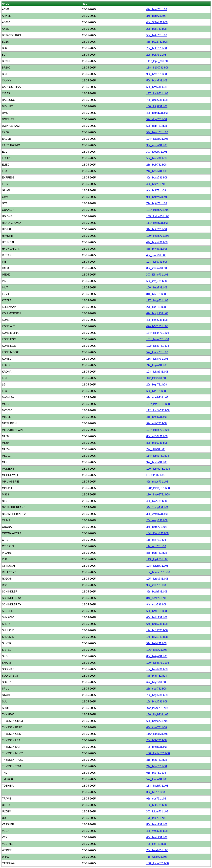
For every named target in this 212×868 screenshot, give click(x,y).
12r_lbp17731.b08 (157, 630)
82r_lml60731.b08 (157, 443)
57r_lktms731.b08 (157, 779)
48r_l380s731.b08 (157, 22)
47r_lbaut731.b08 (157, 9)
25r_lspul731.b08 (156, 689)
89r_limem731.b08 (157, 268)
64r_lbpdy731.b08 (157, 624)
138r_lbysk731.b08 (157, 863)
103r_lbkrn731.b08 (157, 372)
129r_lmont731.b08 (158, 236)
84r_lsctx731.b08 (156, 605)
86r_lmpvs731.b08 (157, 482)
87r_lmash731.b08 (157, 398)
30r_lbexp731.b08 (157, 178)
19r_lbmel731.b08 (157, 702)
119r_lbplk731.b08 (157, 559)
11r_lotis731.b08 (156, 540)
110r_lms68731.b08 (158, 495)
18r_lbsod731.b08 (157, 669)
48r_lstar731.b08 (156, 255)
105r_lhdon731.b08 (158, 216)
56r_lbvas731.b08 (157, 824)
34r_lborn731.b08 (157, 527)
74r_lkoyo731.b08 (157, 365)
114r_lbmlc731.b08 (158, 456)
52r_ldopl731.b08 (157, 119)
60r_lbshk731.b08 (157, 617)
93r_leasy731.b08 (157, 145)
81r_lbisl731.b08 (156, 294)
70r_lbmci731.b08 (157, 747)
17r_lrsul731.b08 (156, 818)
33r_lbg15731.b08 (157, 42)
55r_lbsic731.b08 (156, 158)
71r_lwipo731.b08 (157, 857)
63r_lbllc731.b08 (156, 391)
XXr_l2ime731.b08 (157, 275)
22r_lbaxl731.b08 (156, 29)
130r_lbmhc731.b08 (158, 753)
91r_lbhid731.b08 (157, 229)
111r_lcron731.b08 (157, 223)
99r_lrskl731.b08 (156, 585)
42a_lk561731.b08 (157, 326)
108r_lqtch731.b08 (157, 566)
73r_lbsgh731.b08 (157, 695)
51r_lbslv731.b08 (156, 643)
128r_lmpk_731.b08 (158, 488)
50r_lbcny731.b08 (157, 81)
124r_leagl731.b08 (157, 139)
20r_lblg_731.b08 (157, 385)
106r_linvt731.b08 (157, 288)
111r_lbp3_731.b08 (158, 61)
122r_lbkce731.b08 (158, 346)
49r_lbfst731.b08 (156, 184)
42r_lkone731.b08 (157, 320)
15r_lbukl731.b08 (156, 805)
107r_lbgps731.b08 (158, 430)
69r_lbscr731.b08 (157, 611)
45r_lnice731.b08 (156, 501)
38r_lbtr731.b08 (156, 792)
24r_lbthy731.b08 (157, 766)
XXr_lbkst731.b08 (157, 378)
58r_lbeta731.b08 (157, 35)
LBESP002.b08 (155, 475)
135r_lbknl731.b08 (157, 359)
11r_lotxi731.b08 (156, 546)
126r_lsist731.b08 (157, 650)
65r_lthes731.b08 (157, 727)
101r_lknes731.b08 (158, 339)
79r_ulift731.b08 (156, 449)
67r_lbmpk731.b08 (157, 313)
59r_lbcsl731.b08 (156, 87)
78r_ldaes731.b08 (157, 100)
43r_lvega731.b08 (157, 831)
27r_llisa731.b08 (156, 307)
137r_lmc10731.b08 (158, 404)
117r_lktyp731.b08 (157, 300)
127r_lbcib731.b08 (157, 93)
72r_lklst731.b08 (156, 844)
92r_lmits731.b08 (156, 423)
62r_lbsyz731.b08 (157, 682)
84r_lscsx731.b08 (157, 598)
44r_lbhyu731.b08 (157, 242)
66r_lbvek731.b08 (157, 837)
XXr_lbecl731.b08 (157, 152)
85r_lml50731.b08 (157, 436)
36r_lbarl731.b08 (156, 16)
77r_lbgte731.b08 (157, 203)
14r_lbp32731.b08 (157, 637)
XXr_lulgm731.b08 (157, 812)
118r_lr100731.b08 (157, 68)
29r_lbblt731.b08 (156, 55)
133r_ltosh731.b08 (157, 786)
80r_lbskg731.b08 (157, 656)
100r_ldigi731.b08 (157, 106)
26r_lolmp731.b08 (157, 520)
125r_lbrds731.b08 (157, 579)
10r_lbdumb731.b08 (158, 572)
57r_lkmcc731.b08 (157, 352)
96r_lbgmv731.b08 (157, 197)
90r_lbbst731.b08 (157, 74)
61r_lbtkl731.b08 (156, 773)
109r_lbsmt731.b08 (158, 663)
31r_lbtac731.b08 (157, 760)
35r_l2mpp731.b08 (157, 507)
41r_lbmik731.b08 (157, 417)
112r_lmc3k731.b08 (158, 410)
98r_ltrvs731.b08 (156, 799)
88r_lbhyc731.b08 (157, 249)
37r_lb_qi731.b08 (157, 676)
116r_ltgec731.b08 (157, 734)
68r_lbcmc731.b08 (157, 721)
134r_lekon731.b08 (158, 333)
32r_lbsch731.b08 (157, 592)
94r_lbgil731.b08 (156, 191)
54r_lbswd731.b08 (157, 132)
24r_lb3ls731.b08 (156, 740)
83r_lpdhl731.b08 (157, 553)
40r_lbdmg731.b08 (157, 113)
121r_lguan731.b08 (158, 210)
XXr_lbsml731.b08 (157, 708)
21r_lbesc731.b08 (157, 171)
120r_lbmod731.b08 (158, 469)
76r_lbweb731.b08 (157, 850)
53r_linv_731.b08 (156, 281)
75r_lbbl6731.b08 (157, 48)
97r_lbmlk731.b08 (157, 462)
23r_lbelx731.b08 (156, 165)
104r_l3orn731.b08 (157, 533)
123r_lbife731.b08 (157, 262)
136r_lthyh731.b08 (157, 714)
